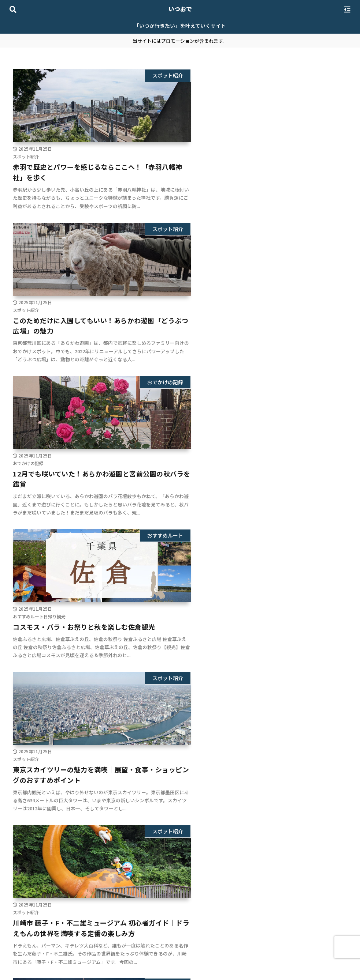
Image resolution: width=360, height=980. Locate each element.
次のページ (180, 882)
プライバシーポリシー (161, 957)
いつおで (180, 9)
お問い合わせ (209, 957)
